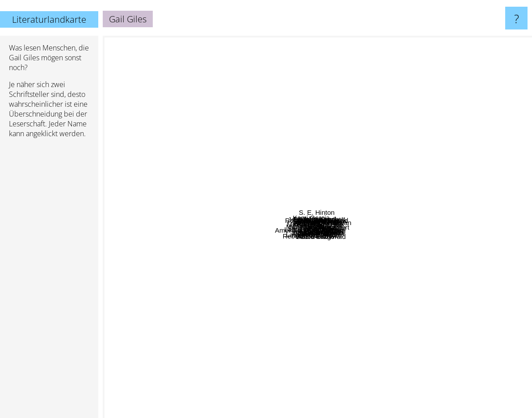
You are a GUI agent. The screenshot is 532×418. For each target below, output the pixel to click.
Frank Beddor (387, 230)
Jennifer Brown (359, 358)
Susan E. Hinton (270, 197)
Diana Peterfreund (330, 180)
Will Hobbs (430, 290)
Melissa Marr (136, 208)
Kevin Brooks (381, 302)
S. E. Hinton (303, 44)
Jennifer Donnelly (289, 122)
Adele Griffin (330, 368)
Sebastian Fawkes (346, 107)
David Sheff (214, 96)
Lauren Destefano (270, 295)
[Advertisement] (49, 282)
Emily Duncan (337, 102)
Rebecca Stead (146, 351)
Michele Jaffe (443, 269)
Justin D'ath (169, 203)
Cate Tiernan (452, 282)
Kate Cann (260, 172)
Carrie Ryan (267, 220)
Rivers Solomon (318, 142)
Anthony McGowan (408, 169)
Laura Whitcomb (279, 229)
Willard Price (222, 330)
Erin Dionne (309, 264)
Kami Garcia (215, 168)
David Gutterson (284, 324)
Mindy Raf (391, 195)
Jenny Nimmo (265, 310)
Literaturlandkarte (49, 19)
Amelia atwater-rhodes (200, 290)
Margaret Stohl (339, 316)
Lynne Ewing (382, 158)
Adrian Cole (401, 152)
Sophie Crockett (407, 120)
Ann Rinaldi (389, 335)
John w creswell (356, 261)
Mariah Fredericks (237, 240)
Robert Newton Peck (290, 105)
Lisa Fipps (339, 214)
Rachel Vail (503, 174)
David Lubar (224, 80)
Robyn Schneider (328, 300)
